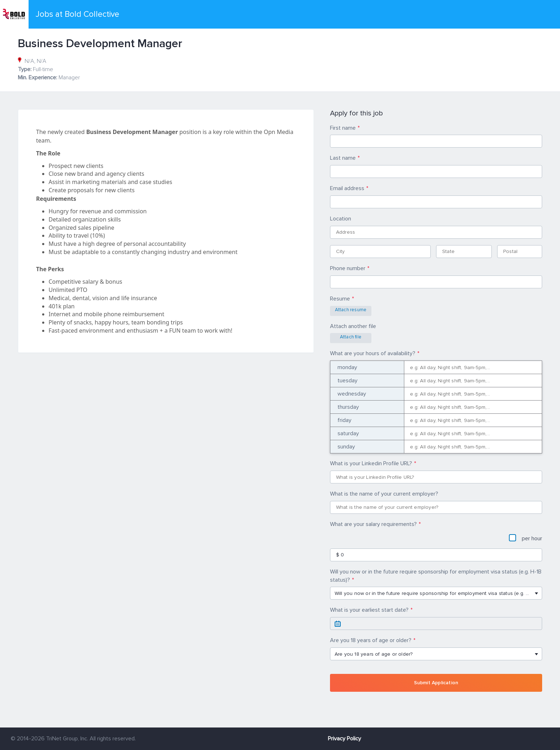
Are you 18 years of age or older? (371, 640)
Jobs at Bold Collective (77, 14)
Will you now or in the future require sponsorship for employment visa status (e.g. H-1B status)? (436, 576)
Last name (343, 158)
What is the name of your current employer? (384, 494)
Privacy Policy (344, 739)
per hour (526, 538)
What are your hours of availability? (373, 353)
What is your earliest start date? (369, 610)
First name (343, 128)
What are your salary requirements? (373, 524)
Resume (340, 299)
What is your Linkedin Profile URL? (371, 463)
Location (341, 219)
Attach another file (353, 326)
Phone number (348, 268)
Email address (347, 188)
